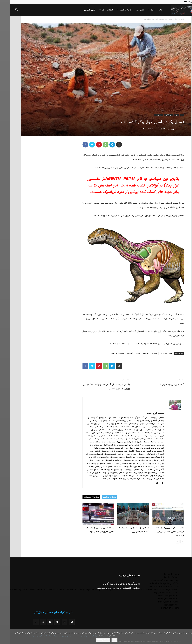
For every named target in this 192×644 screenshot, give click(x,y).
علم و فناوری (78, 10)
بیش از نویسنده (81, 497)
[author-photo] (165, 409)
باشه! (104, 640)
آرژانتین (145, 353)
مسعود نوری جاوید (163, 129)
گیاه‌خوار (120, 353)
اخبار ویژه (130, 10)
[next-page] (168, 542)
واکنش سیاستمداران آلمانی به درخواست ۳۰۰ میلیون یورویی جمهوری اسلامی (96, 386)
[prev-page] (172, 542)
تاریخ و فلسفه (114, 10)
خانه (150, 10)
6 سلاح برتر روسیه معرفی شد (161, 384)
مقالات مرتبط (99, 497)
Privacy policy (93, 640)
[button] (6, 10)
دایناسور (136, 353)
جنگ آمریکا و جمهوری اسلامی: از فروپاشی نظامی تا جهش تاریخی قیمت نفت (160, 532)
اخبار (141, 10)
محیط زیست (149, 115)
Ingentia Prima (156, 353)
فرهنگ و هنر (96, 10)
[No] (188, 637)
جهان (166, 115)
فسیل (128, 353)
